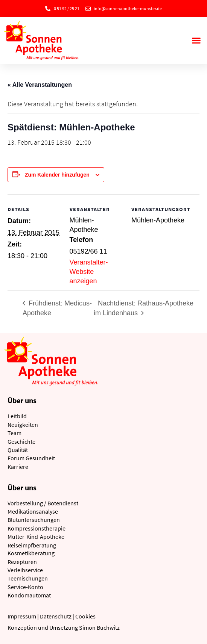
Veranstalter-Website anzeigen (89, 272)
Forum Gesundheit (31, 458)
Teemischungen (28, 578)
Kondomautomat (29, 595)
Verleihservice (25, 570)
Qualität (18, 450)
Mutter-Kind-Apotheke (36, 537)
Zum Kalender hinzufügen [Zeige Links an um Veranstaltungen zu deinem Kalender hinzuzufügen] (57, 175)
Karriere (18, 467)
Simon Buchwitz (99, 627)
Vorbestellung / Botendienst (43, 503)
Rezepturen (22, 562)
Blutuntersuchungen (34, 520)
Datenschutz (56, 616)
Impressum (22, 616)
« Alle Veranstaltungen (40, 85)
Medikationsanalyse (33, 511)
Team (14, 433)
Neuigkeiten (23, 425)
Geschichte (21, 441)
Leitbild (17, 416)
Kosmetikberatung (31, 553)
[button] (196, 41)
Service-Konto (25, 587)
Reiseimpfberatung (32, 545)
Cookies (85, 616)
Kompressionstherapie (37, 528)
